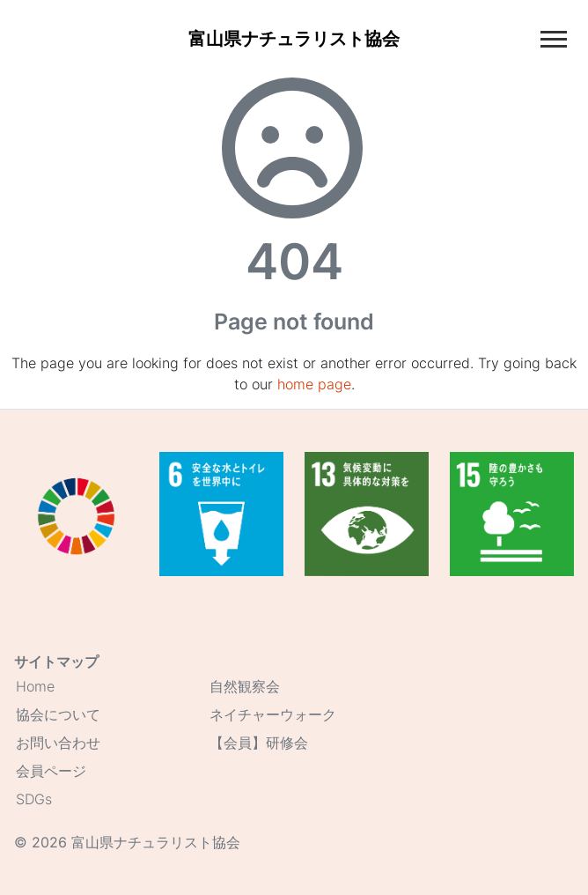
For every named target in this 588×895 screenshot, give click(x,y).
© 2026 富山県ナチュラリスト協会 (127, 842)
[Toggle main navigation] (554, 39)
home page (314, 384)
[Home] (294, 39)
